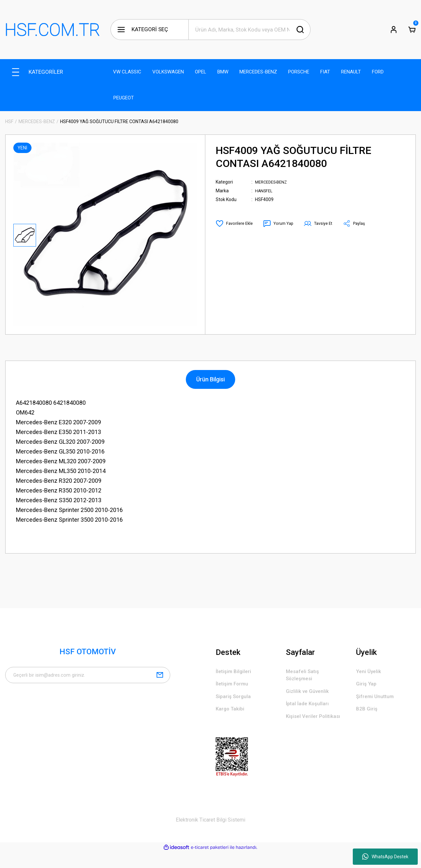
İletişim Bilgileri (235, 672)
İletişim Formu (234, 686)
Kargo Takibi (232, 714)
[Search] (249, 30)
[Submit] (160, 677)
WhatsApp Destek (385, 857)
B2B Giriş (368, 714)
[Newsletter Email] (88, 677)
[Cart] (412, 30)
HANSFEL (265, 191)
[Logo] (53, 30)
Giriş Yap (367, 686)
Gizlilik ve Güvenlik (310, 695)
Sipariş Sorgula (236, 700)
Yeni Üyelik (370, 672)
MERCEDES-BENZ (273, 182)
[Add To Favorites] (236, 223)
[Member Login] (394, 30)
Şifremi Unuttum (377, 700)
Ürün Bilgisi (210, 379)
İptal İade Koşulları (310, 709)
